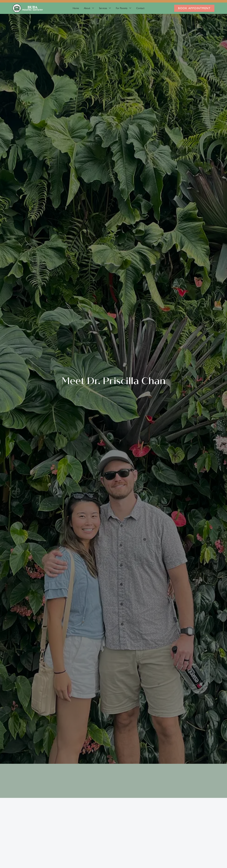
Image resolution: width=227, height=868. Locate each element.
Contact (140, 8)
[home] (28, 8)
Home (76, 8)
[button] (89, 8)
